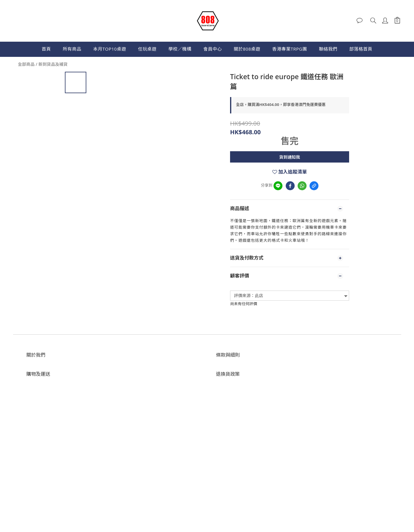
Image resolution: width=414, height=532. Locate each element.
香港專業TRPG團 (289, 49)
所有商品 (72, 49)
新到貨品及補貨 (53, 64)
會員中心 (213, 49)
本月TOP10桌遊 (110, 49)
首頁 (46, 49)
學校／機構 (180, 49)
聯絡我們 (328, 49)
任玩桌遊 (147, 49)
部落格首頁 (361, 49)
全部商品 (26, 64)
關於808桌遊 (247, 49)
